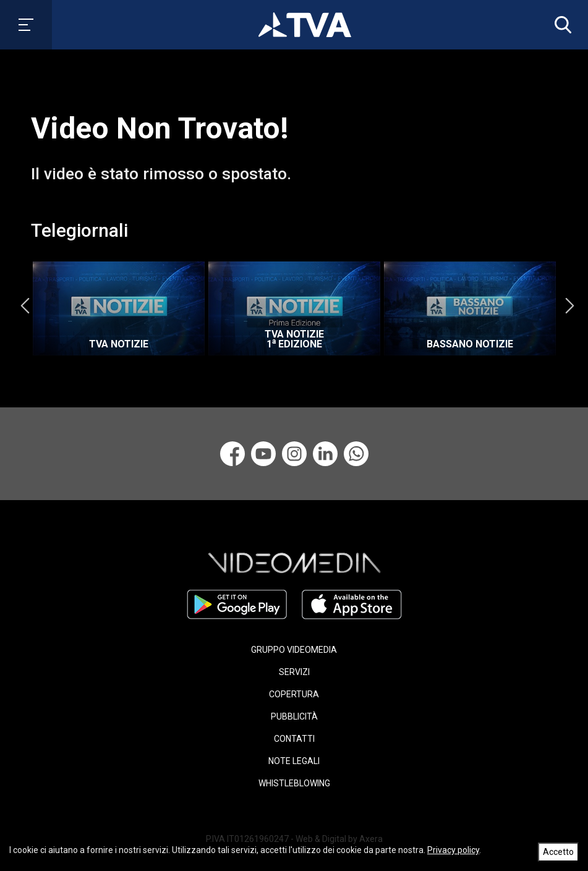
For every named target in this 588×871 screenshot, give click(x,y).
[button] (560, 25)
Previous (25, 305)
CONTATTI (294, 739)
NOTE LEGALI (294, 761)
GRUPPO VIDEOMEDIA (294, 650)
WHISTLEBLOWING (294, 783)
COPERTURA (294, 694)
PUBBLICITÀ (294, 716)
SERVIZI (294, 672)
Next (569, 305)
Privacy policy (453, 850)
